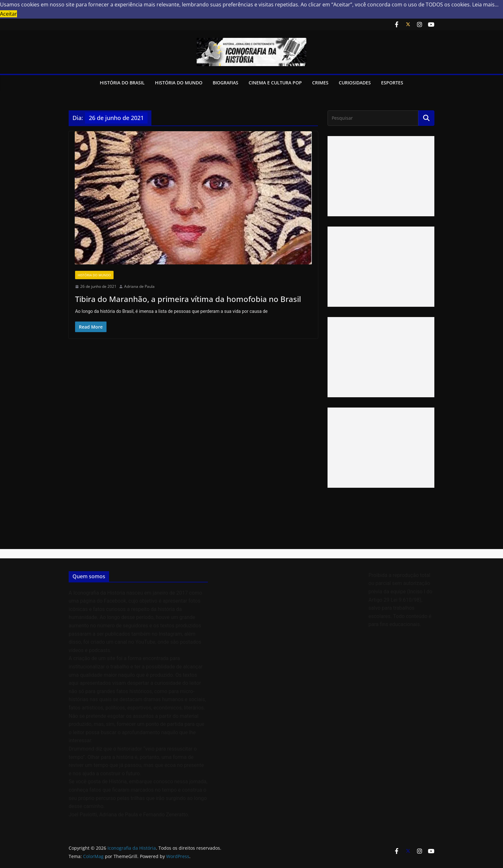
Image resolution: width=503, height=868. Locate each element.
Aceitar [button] (9, 14)
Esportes (392, 83)
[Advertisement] (381, 176)
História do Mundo (179, 83)
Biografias (226, 83)
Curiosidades (355, 83)
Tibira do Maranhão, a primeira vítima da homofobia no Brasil (188, 299)
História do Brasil (122, 83)
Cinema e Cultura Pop (275, 83)
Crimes (320, 83)
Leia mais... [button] (485, 4)
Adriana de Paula (139, 286)
